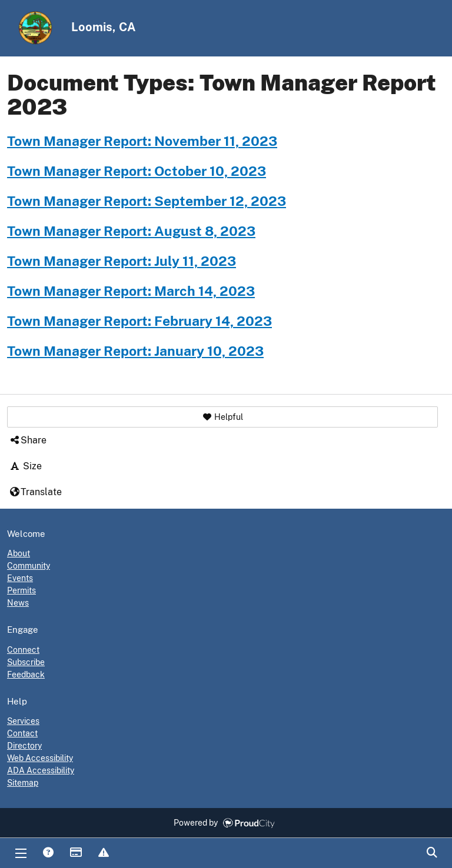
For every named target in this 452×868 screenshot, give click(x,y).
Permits (21, 590)
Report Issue (103, 853)
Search (431, 853)
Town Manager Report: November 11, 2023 (142, 141)
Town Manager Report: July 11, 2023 (122, 261)
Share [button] (28, 440)
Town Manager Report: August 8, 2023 (131, 231)
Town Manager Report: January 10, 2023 (135, 351)
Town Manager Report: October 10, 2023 (137, 171)
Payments (75, 853)
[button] (222, 417)
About (19, 553)
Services (23, 721)
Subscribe (26, 662)
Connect (23, 650)
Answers (48, 853)
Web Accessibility (40, 758)
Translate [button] (35, 492)
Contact (22, 733)
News (18, 603)
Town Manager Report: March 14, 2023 (131, 291)
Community (29, 566)
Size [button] (25, 466)
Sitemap (23, 783)
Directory (24, 746)
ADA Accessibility (41, 770)
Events (20, 578)
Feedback (26, 675)
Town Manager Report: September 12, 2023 (147, 201)
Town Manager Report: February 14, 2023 (139, 321)
